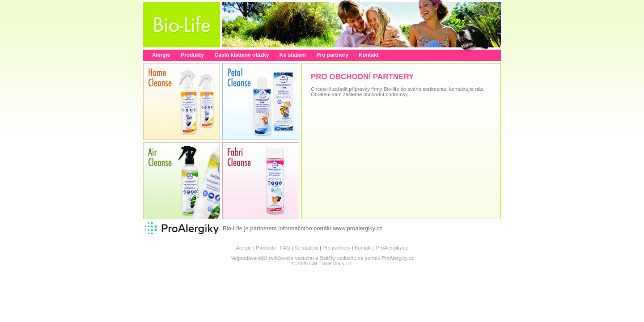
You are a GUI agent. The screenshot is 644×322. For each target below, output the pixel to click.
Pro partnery (332, 55)
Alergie (161, 55)
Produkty (192, 55)
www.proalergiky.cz (357, 228)
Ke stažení (293, 55)
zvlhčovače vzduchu (291, 258)
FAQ (285, 248)
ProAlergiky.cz (392, 248)
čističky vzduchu (338, 258)
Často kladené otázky (241, 55)
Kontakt (369, 55)
